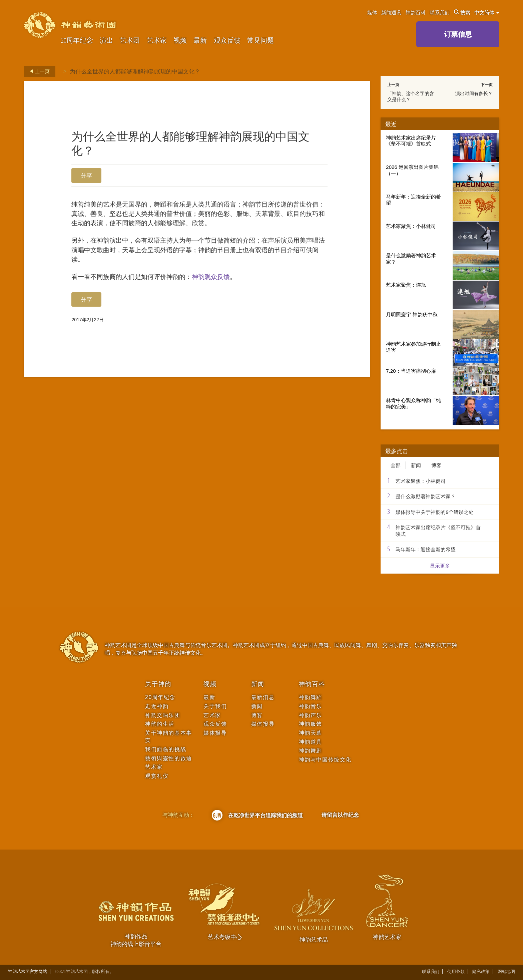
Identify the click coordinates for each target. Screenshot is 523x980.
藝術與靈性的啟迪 (169, 758)
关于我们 (215, 706)
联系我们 (440, 12)
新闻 (416, 465)
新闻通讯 (391, 12)
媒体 (372, 12)
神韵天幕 (311, 733)
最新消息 (263, 697)
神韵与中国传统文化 (325, 760)
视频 (180, 41)
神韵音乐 (311, 706)
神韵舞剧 (311, 751)
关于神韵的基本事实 (169, 737)
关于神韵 (158, 684)
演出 (106, 41)
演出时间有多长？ (474, 93)
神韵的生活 (160, 724)
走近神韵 (157, 706)
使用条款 (456, 972)
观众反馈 (227, 41)
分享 (86, 175)
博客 (436, 465)
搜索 (462, 12)
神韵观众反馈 (233, 302)
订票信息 (458, 34)
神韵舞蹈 (311, 697)
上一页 (38, 71)
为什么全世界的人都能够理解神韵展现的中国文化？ (135, 71)
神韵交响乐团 (163, 715)
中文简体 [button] (487, 12)
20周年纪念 (77, 41)
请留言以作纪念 (340, 815)
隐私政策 (481, 972)
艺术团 (130, 41)
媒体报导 (215, 733)
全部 (396, 465)
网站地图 (506, 972)
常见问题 (260, 41)
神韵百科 (416, 12)
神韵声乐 (311, 715)
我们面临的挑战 (166, 749)
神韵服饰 (311, 724)
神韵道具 (311, 742)
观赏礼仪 (157, 776)
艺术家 (157, 41)
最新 (200, 41)
